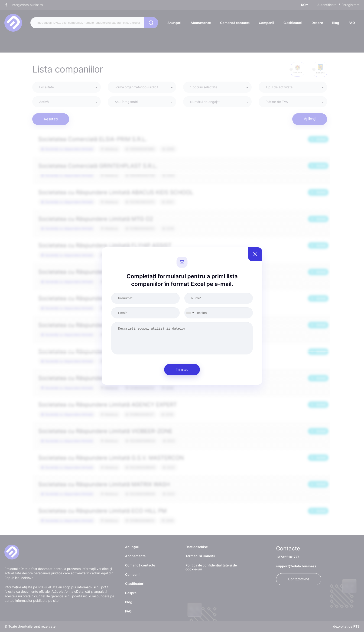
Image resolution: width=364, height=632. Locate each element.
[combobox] (190, 313)
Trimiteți (182, 369)
